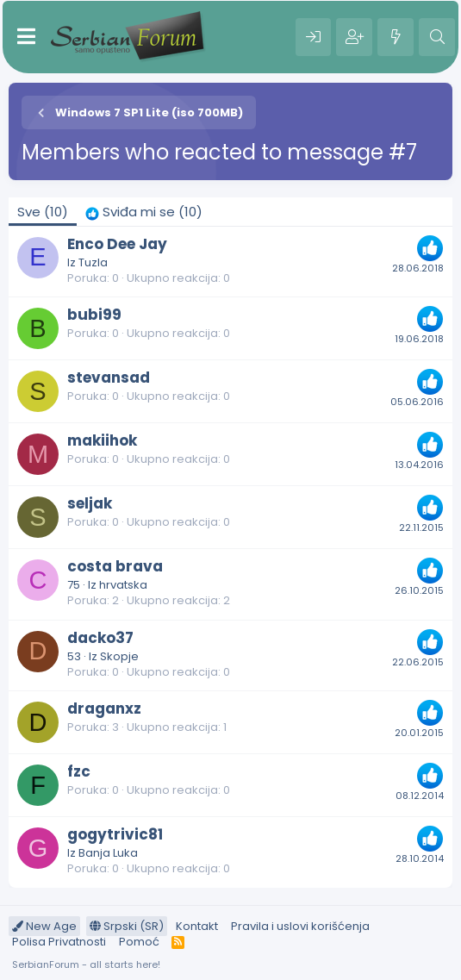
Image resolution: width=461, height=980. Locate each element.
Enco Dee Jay (117, 244)
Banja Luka (108, 853)
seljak (90, 503)
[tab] (144, 212)
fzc (79, 771)
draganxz (104, 708)
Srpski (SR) (127, 926)
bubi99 (94, 315)
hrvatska (123, 585)
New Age (44, 926)
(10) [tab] (43, 212)
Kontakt (197, 926)
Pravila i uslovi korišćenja (300, 926)
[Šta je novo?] (396, 37)
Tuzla (93, 262)
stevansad (109, 378)
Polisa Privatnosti (59, 942)
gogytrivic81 (115, 834)
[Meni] (26, 37)
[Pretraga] (437, 37)
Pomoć (139, 942)
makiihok (102, 440)
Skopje (119, 656)
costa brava (115, 566)
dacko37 (100, 638)
